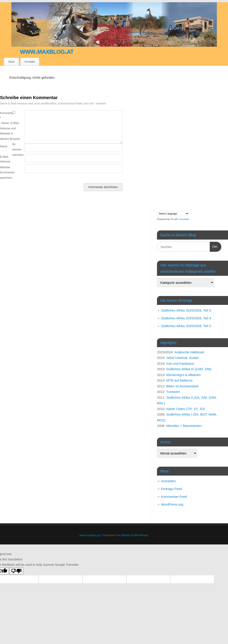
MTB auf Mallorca (179, 380)
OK (214, 246)
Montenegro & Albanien (184, 375)
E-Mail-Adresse (5, 159)
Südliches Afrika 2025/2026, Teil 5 (186, 310)
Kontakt (30, 62)
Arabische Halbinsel (189, 352)
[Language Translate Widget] (173, 214)
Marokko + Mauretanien (184, 426)
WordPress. (141, 535)
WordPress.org (172, 504)
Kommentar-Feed (174, 497)
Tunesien (173, 392)
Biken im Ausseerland (182, 386)
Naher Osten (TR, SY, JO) (186, 409)
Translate (180, 219)
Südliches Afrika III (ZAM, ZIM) (189, 369)
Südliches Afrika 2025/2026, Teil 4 (186, 318)
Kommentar (6, 115)
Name (4, 146)
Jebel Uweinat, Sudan (183, 358)
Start (11, 62)
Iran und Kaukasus (180, 363)
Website (5, 167)
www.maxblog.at (47, 51)
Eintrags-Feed (171, 489)
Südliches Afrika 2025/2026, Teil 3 (186, 326)
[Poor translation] (16, 571)
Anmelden (169, 481)
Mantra (126, 535)
